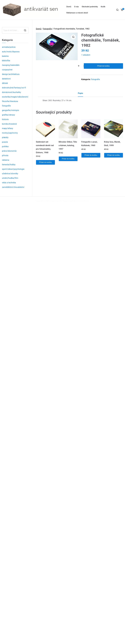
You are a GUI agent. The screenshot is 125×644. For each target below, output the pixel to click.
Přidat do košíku (103, 66)
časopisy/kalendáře (11, 65)
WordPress (85, 201)
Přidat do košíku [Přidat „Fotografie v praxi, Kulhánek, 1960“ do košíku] (91, 155)
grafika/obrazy (8, 115)
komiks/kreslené (9, 124)
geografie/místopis (10, 110)
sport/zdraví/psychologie (13, 169)
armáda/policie (9, 47)
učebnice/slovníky (10, 174)
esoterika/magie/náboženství (15, 97)
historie (5, 119)
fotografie (47, 29)
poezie (5, 142)
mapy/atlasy (8, 128)
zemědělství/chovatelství (13, 187)
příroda (5, 155)
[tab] (80, 94)
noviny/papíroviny (10, 133)
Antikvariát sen (56, 201)
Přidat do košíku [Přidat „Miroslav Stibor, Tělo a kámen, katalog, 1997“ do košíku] (68, 159)
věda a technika (9, 183)
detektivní (6, 79)
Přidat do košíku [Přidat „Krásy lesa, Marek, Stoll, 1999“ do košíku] (113, 155)
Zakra (74, 201)
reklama (6, 160)
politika (5, 147)
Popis (80, 93)
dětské (5, 83)
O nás (76, 7)
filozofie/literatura (10, 101)
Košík (103, 7)
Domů (69, 7)
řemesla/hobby (9, 165)
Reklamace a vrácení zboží (77, 13)
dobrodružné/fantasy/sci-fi (14, 88)
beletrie (5, 56)
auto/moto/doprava (11, 52)
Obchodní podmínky (90, 7)
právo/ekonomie (9, 151)
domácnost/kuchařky (11, 92)
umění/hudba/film (10, 178)
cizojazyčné (7, 70)
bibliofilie (6, 61)
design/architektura (11, 74)
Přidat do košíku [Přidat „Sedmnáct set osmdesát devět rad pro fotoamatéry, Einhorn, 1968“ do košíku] (45, 162)
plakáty (5, 137)
